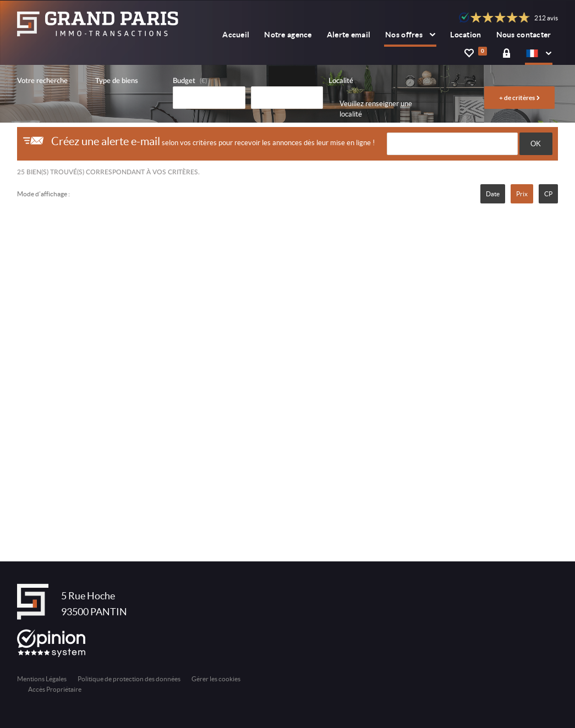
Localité (341, 81)
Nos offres (410, 35)
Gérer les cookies (216, 679)
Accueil (236, 35)
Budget (184, 81)
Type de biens (117, 81)
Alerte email (349, 35)
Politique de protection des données (129, 679)
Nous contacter (524, 35)
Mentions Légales (42, 679)
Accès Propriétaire (55, 689)
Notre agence (288, 35)
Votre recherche (42, 81)
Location (466, 35)
